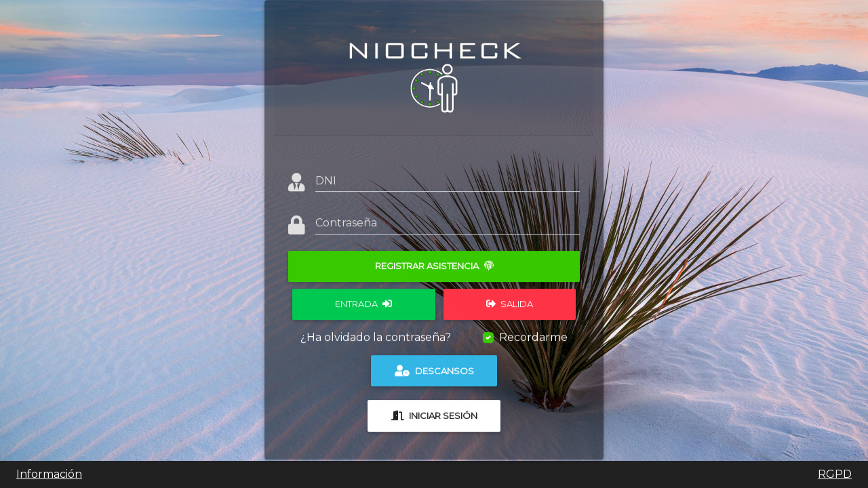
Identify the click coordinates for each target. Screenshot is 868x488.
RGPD (835, 474)
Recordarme (533, 332)
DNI (326, 175)
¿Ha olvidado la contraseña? (376, 332)
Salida (510, 298)
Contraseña (346, 217)
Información (49, 474)
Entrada (363, 298)
